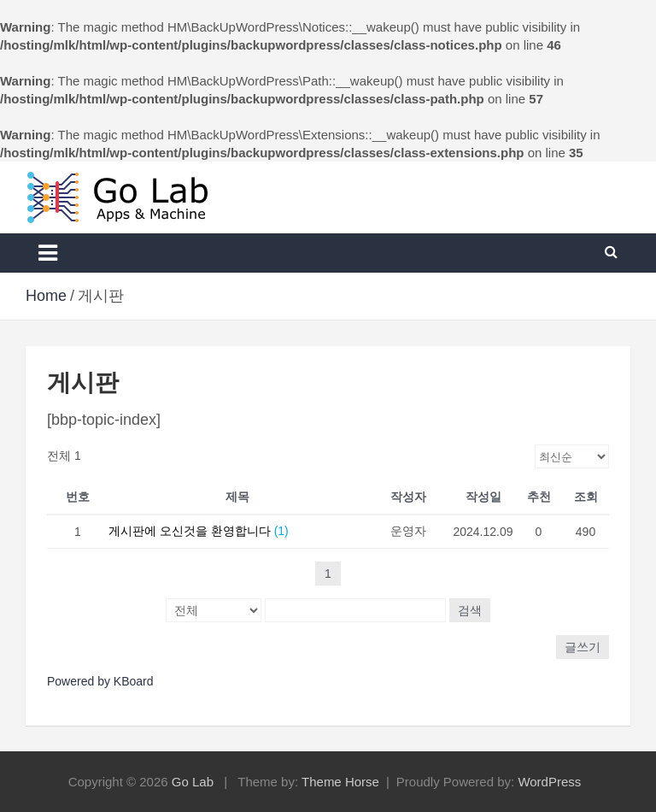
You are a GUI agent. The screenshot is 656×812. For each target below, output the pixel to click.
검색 (470, 610)
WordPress (549, 782)
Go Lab (193, 782)
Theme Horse (340, 782)
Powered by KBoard (100, 681)
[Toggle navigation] (48, 253)
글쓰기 (583, 647)
